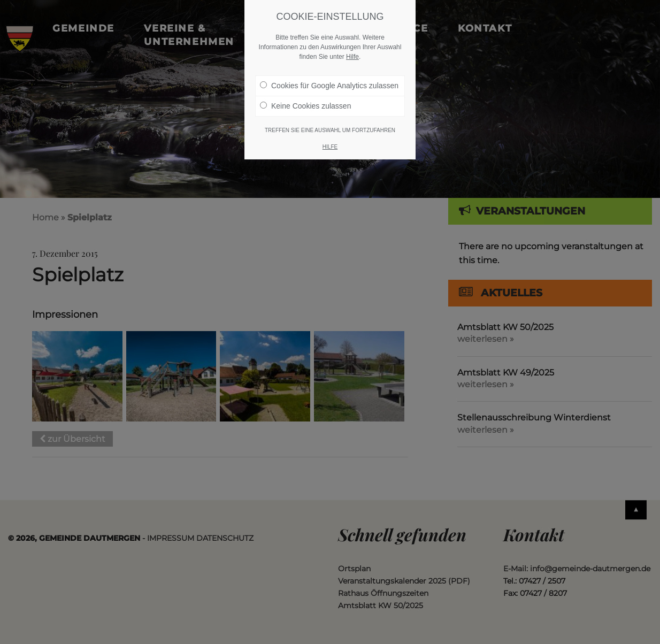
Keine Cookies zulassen (305, 106)
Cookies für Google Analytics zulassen (329, 86)
